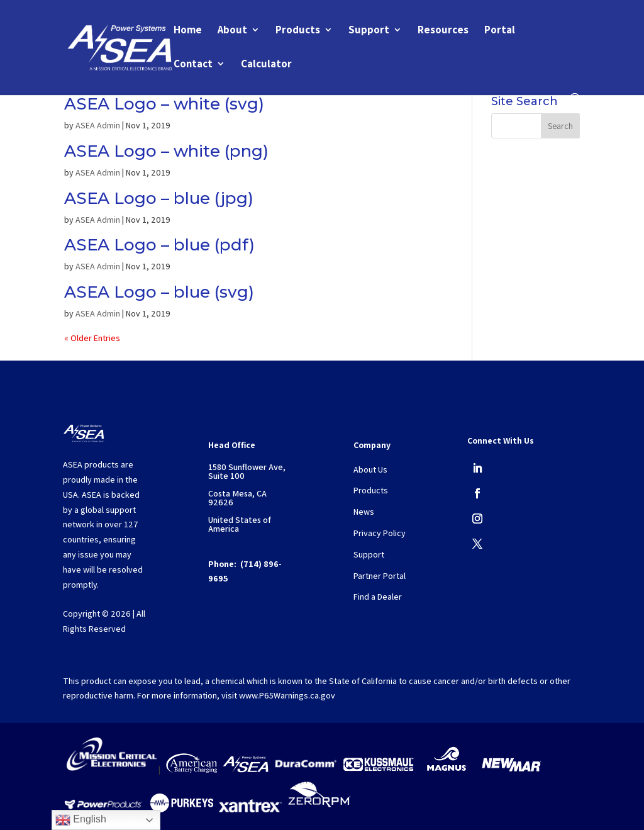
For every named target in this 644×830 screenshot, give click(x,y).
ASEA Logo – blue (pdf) (159, 245)
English (81, 820)
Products (298, 31)
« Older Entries (92, 338)
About (232, 31)
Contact (193, 65)
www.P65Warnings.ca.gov (287, 695)
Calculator (266, 65)
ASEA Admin (98, 125)
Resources (443, 31)
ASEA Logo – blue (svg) (159, 292)
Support (369, 31)
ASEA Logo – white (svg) (164, 104)
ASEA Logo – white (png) (166, 151)
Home (188, 31)
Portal (500, 31)
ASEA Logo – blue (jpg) (159, 198)
